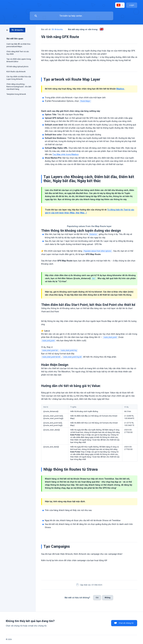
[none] (120, 5)
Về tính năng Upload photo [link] (17, 66)
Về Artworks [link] (57, 29)
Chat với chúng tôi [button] (126, 623)
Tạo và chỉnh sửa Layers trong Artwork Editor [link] (19, 60)
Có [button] (97, 598)
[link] (16, 30)
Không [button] (108, 598)
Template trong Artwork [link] (16, 94)
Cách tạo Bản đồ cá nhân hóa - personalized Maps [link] (19, 45)
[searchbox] (71, 16)
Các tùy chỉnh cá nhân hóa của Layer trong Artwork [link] (19, 78)
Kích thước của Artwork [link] (16, 71)
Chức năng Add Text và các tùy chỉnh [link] (18, 53)
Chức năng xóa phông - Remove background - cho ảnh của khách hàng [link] (19, 87)
